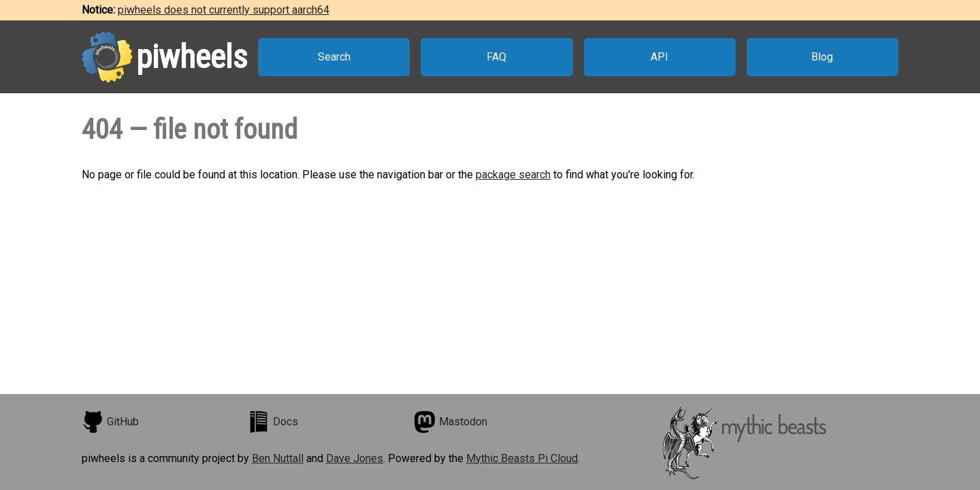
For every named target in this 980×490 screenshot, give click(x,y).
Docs (273, 422)
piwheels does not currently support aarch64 (224, 10)
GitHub (110, 422)
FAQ (496, 57)
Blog (822, 57)
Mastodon (451, 422)
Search (334, 57)
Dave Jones (355, 458)
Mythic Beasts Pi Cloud (522, 458)
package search (513, 175)
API (659, 57)
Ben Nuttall (278, 458)
